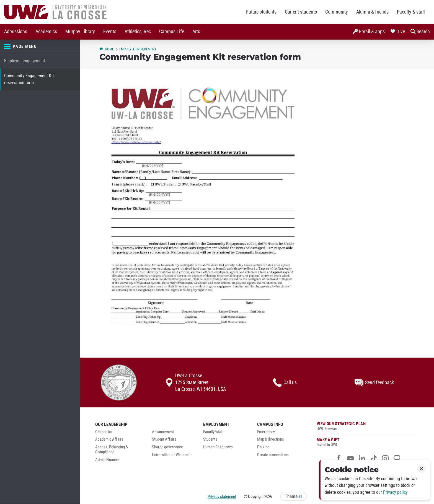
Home (107, 49)
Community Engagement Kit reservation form (29, 79)
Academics (46, 32)
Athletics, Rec (138, 32)
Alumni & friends (372, 12)
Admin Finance (107, 460)
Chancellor (104, 432)
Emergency (266, 432)
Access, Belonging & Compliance (112, 450)
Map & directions (271, 439)
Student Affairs (164, 439)
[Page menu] (40, 46)
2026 (268, 497)
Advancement (163, 432)
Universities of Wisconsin (172, 455)
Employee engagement (25, 61)
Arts (196, 32)
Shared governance (167, 447)
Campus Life (172, 32)
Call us (285, 382)
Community (337, 12)
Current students (301, 12)
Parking (263, 447)
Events (110, 32)
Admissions (16, 32)
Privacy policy (395, 492)
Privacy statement (222, 497)
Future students (261, 12)
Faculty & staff (411, 12)
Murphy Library (80, 32)
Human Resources (218, 447)
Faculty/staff (214, 432)
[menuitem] (16, 32)
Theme (293, 496)
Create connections (273, 455)
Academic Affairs (109, 439)
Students (210, 439)
